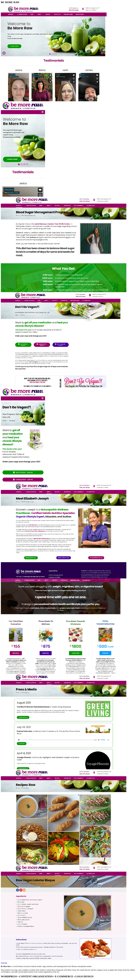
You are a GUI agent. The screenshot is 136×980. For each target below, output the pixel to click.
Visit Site (4, 963)
